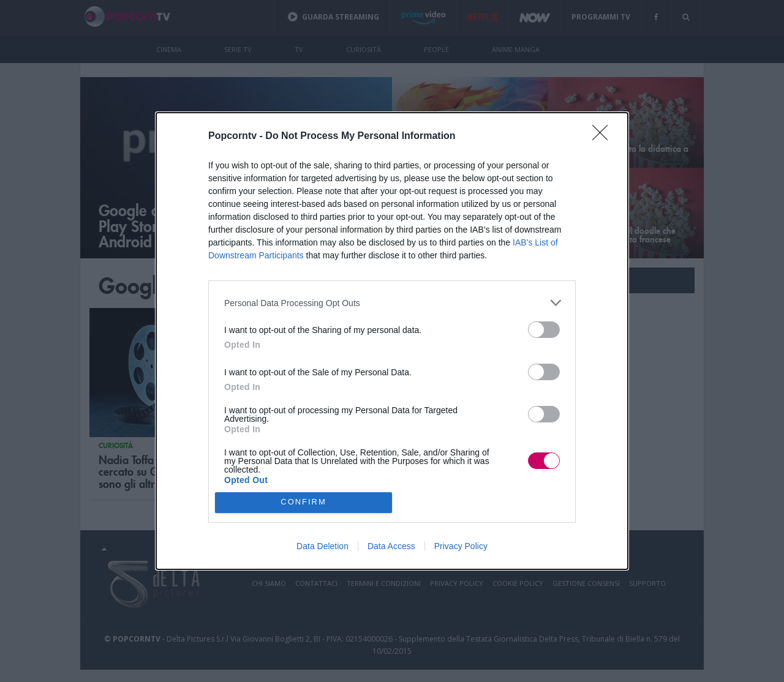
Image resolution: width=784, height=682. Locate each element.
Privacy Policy (461, 546)
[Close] (604, 137)
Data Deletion (322, 546)
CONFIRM (303, 502)
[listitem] (392, 303)
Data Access (391, 546)
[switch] (544, 330)
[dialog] (392, 341)
